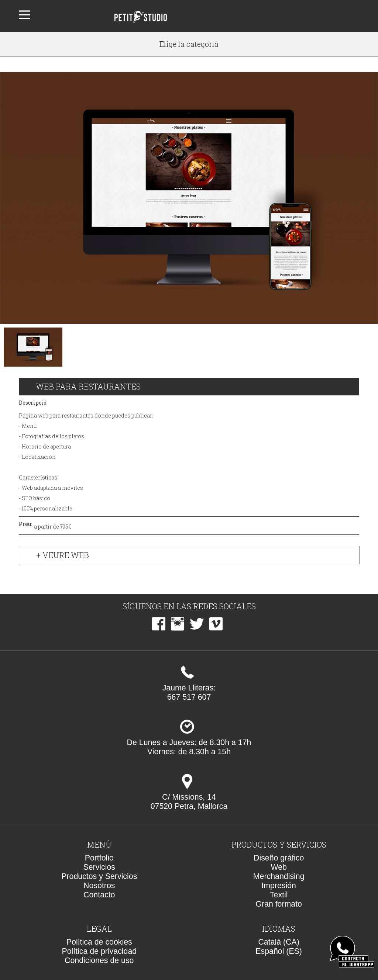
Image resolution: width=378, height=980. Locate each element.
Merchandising (279, 876)
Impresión (279, 886)
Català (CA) (279, 942)
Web (279, 867)
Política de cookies (99, 942)
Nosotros (99, 886)
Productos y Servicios (99, 876)
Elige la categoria (189, 44)
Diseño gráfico (279, 858)
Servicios (99, 867)
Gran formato (279, 904)
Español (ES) (279, 951)
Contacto (99, 895)
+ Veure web (63, 555)
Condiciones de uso (99, 960)
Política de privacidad (99, 951)
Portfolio (99, 858)
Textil (279, 895)
